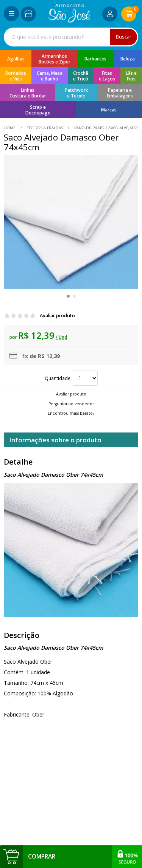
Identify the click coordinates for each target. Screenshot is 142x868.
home (10, 128)
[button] (68, 296)
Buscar (124, 37)
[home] (69, 21)
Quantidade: (71, 378)
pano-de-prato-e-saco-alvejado (105, 128)
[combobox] (71, 37)
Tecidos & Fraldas (45, 128)
